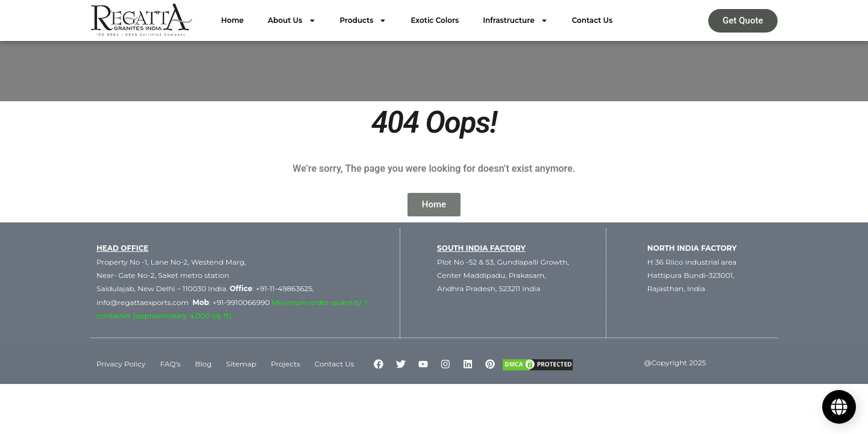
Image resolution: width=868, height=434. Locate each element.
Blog (203, 363)
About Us (291, 20)
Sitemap (241, 363)
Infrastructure (515, 20)
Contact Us (593, 20)
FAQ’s (171, 363)
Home (233, 20)
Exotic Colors (435, 20)
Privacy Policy (121, 363)
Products (363, 20)
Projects (286, 363)
